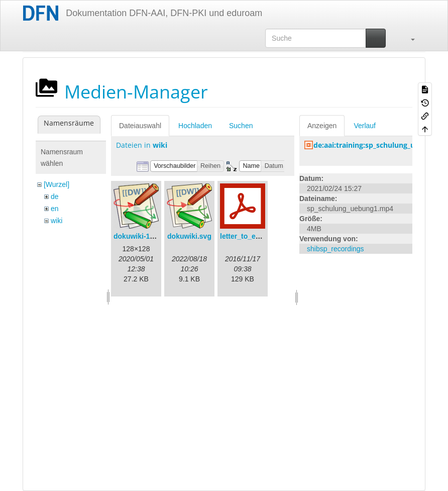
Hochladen (195, 126)
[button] (408, 38)
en (55, 209)
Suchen (241, 126)
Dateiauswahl (140, 126)
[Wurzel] (57, 184)
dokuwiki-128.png (143, 236)
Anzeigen (322, 126)
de (55, 197)
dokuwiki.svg (189, 236)
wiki (57, 221)
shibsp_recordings (335, 249)
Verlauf (365, 126)
